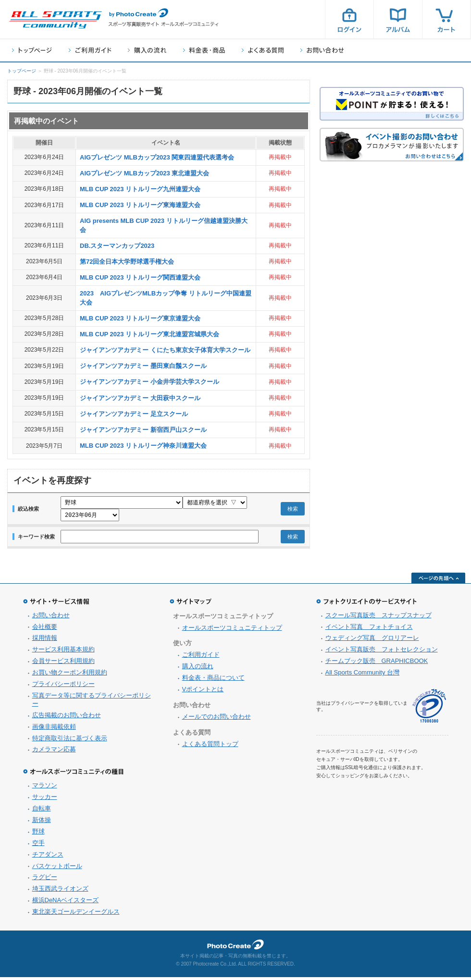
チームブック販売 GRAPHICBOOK (377, 664)
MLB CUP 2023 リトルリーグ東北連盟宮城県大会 (149, 334)
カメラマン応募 (54, 752)
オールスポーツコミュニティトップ (232, 631)
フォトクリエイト (235, 947)
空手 (38, 846)
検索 (293, 510)
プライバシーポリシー (63, 687)
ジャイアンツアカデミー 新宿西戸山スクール (143, 430)
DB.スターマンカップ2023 (117, 246)
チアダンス (48, 857)
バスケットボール (57, 869)
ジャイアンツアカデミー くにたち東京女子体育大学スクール (165, 350)
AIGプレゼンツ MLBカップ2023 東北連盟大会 (144, 173)
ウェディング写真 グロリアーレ (372, 641)
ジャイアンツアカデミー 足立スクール (134, 414)
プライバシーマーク (429, 709)
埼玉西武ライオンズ (60, 891)
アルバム (398, 19)
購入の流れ (147, 50)
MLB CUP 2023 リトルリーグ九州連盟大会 (140, 189)
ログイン (349, 19)
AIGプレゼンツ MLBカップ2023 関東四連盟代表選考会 (157, 157)
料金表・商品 (204, 50)
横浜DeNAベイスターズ (66, 903)
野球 (38, 834)
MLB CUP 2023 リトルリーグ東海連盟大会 (140, 205)
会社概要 (45, 630)
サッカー (45, 800)
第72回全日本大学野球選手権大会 (127, 262)
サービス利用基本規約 (63, 652)
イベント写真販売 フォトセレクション (382, 652)
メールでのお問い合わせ (217, 719)
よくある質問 (263, 50)
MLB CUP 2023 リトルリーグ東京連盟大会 (140, 318)
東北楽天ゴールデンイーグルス (76, 914)
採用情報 (45, 641)
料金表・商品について (213, 680)
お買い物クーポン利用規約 (70, 675)
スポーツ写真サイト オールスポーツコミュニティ (55, 20)
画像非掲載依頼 (54, 729)
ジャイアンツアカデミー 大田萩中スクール (140, 398)
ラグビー (45, 880)
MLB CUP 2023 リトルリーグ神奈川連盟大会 (143, 446)
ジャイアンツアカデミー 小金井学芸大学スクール (149, 382)
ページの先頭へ (438, 581)
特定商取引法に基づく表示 (70, 741)
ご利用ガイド (90, 50)
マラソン (45, 788)
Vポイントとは (203, 692)
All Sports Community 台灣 (363, 675)
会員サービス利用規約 (63, 664)
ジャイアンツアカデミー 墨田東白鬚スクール (143, 366)
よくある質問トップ (210, 747)
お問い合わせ (322, 50)
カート (446, 19)
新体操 (42, 823)
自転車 (42, 811)
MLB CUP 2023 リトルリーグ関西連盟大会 (140, 277)
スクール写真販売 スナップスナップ (378, 618)
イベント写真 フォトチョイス (369, 630)
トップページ (32, 50)
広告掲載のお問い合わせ (67, 718)
